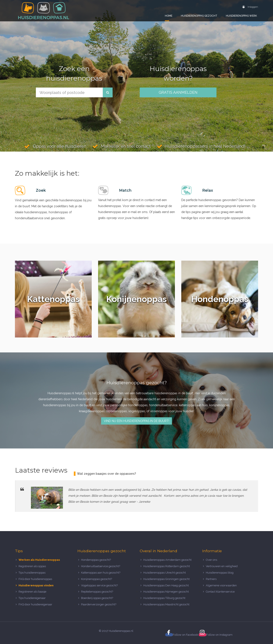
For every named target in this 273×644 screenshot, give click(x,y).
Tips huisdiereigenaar (32, 598)
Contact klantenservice (220, 592)
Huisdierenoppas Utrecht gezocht (165, 573)
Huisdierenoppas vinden (36, 585)
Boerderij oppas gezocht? (97, 598)
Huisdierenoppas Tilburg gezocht (164, 598)
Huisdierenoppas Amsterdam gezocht (167, 560)
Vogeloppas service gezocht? (99, 585)
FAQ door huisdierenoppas (36, 579)
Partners (211, 579)
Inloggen (250, 7)
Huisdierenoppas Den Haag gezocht (166, 585)
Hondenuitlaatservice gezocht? (101, 566)
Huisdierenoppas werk (241, 16)
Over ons (211, 560)
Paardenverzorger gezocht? (99, 604)
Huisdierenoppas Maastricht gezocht (166, 604)
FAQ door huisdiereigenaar (35, 604)
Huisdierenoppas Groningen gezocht (166, 579)
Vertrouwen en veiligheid (222, 566)
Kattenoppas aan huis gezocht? (101, 573)
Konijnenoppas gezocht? (97, 579)
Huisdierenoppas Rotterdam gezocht (167, 566)
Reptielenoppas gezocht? (97, 592)
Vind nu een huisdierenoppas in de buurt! (136, 421)
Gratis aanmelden (178, 92)
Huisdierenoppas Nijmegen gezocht (166, 592)
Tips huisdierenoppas (32, 573)
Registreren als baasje (32, 592)
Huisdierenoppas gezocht (199, 16)
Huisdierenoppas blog (220, 573)
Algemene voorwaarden (221, 585)
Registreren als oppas (32, 566)
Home (169, 16)
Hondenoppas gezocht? (96, 560)
